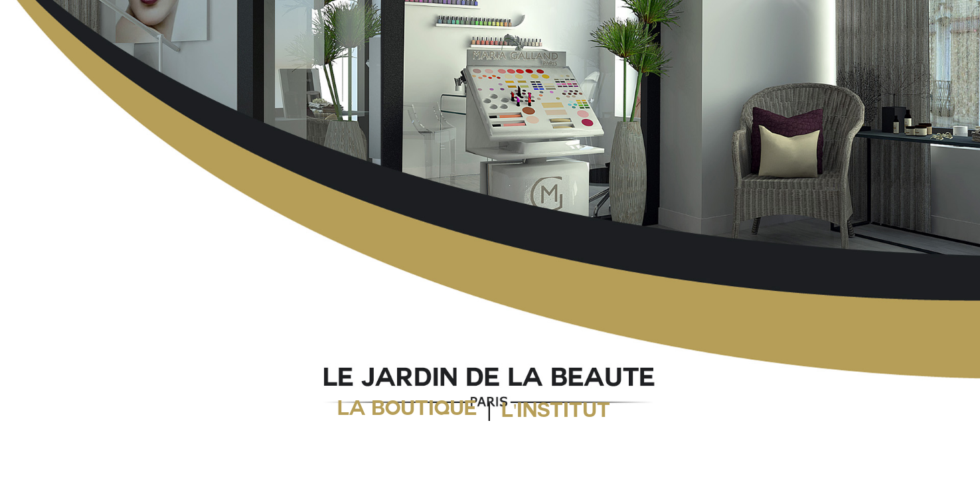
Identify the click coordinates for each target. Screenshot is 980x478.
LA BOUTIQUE (407, 411)
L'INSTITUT (556, 413)
